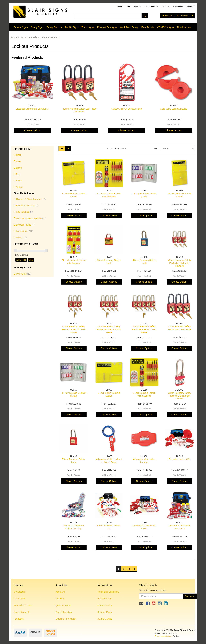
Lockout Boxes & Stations (31, 218)
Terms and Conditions (108, 592)
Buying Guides (151, 6)
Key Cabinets (24, 212)
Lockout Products (51, 37)
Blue (18, 161)
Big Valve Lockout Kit (180, 459)
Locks (21, 238)
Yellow (19, 187)
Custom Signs (21, 27)
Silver (19, 181)
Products (120, 6)
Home (14, 37)
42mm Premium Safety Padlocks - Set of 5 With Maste (144, 329)
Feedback (19, 619)
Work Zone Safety (129, 27)
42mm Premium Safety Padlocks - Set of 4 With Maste (109, 329)
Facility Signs (72, 27)
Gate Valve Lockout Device (174, 109)
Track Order (20, 599)
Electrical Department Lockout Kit (32, 109)
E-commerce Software (164, 636)
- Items (175, 16)
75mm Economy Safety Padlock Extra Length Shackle (180, 396)
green (19, 168)
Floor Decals (148, 27)
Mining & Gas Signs (107, 27)
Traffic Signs (88, 27)
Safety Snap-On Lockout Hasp (127, 109)
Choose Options (32, 130)
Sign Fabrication (64, 612)
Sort (155, 149)
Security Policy (105, 612)
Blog (129, 6)
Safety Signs (37, 27)
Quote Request (21, 612)
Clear (31, 260)
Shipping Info (178, 6)
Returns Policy (105, 605)
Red (18, 174)
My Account (19, 592)
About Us (137, 6)
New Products (184, 27)
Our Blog (60, 599)
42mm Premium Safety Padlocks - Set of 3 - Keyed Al (179, 263)
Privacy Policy (104, 599)
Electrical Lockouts (27, 206)
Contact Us (165, 6)
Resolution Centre (23, 605)
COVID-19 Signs (166, 27)
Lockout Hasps (25, 225)
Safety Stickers (54, 27)
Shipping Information (66, 619)
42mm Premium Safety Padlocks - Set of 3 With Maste (73, 329)
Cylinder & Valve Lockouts (31, 199)
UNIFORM (24, 274)
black (19, 155)
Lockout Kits (25, 231)
